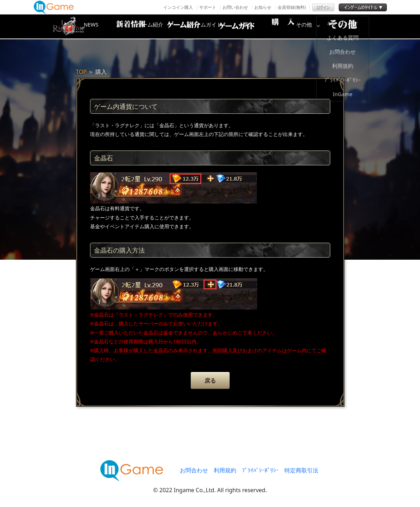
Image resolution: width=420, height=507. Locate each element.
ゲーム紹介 (180, 26)
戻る (210, 381)
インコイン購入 (178, 7)
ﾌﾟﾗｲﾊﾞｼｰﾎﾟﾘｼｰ (260, 470)
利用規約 (225, 470)
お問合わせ (194, 470)
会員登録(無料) (292, 7)
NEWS (124, 26)
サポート (208, 7)
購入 (293, 26)
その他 (350, 26)
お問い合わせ (235, 7)
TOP (81, 72)
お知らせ (263, 7)
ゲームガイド (237, 26)
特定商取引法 (301, 470)
